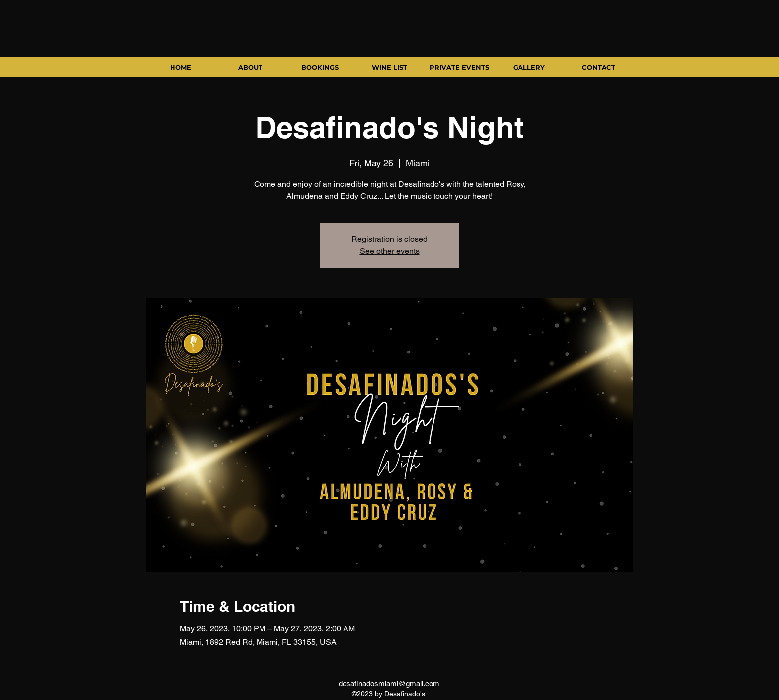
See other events (390, 251)
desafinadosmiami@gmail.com (389, 683)
